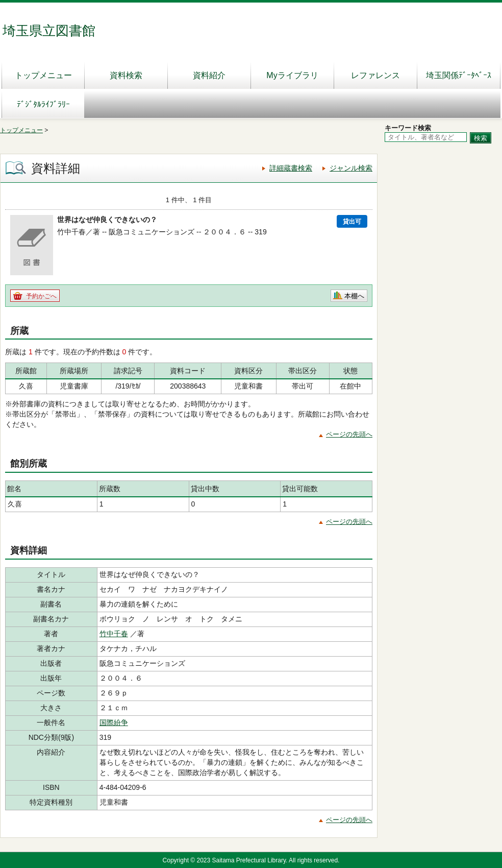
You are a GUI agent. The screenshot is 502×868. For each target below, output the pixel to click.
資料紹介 (209, 75)
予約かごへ (41, 296)
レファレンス (375, 75)
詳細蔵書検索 (291, 168)
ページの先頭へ (349, 434)
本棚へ (354, 296)
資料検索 (126, 75)
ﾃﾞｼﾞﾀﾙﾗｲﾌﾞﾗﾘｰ (43, 104)
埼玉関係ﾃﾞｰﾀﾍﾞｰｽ (459, 75)
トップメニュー (43, 75)
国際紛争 (114, 722)
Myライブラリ (292, 75)
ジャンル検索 (351, 168)
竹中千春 (114, 634)
